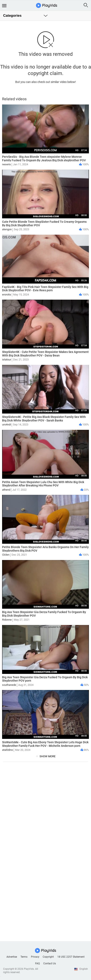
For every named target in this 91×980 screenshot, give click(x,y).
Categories (12, 16)
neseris (6, 164)
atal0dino (8, 750)
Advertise (12, 957)
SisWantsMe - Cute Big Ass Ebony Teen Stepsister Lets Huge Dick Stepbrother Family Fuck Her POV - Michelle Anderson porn (45, 744)
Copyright (48, 957)
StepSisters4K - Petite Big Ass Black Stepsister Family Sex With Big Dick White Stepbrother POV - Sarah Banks (44, 419)
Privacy (35, 957)
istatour (7, 360)
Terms (24, 957)
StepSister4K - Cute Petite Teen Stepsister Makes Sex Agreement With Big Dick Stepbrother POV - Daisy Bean (45, 354)
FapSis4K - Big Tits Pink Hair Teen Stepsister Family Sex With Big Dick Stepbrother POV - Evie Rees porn (45, 289)
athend (6, 490)
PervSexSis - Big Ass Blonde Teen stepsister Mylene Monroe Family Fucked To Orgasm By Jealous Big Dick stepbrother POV (44, 158)
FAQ (37, 963)
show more (47, 756)
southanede (9, 685)
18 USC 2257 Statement (71, 957)
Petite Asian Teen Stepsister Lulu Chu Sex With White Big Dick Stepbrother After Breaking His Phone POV (43, 484)
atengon (7, 229)
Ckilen (6, 555)
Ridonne (7, 620)
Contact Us (50, 963)
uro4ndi (6, 424)
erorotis (7, 295)
